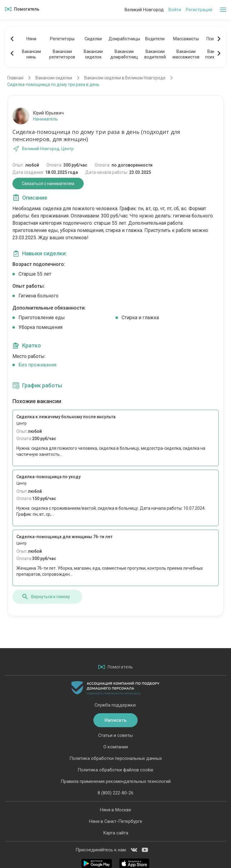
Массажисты (186, 39)
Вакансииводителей (155, 54)
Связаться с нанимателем (48, 184)
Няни (31, 39)
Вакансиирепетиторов (62, 54)
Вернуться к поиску (46, 597)
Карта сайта (116, 833)
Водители (155, 39)
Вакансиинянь (31, 54)
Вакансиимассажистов (186, 54)
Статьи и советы (115, 735)
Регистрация (199, 10)
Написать (115, 720)
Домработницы (124, 39)
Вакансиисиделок (93, 54)
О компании (116, 747)
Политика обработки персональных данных (116, 758)
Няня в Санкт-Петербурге (116, 821)
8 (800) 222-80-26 (115, 793)
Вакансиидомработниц (124, 54)
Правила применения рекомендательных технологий (116, 781)
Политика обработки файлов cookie (115, 770)
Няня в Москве (116, 810)
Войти (175, 10)
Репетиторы (62, 39)
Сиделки (93, 39)
